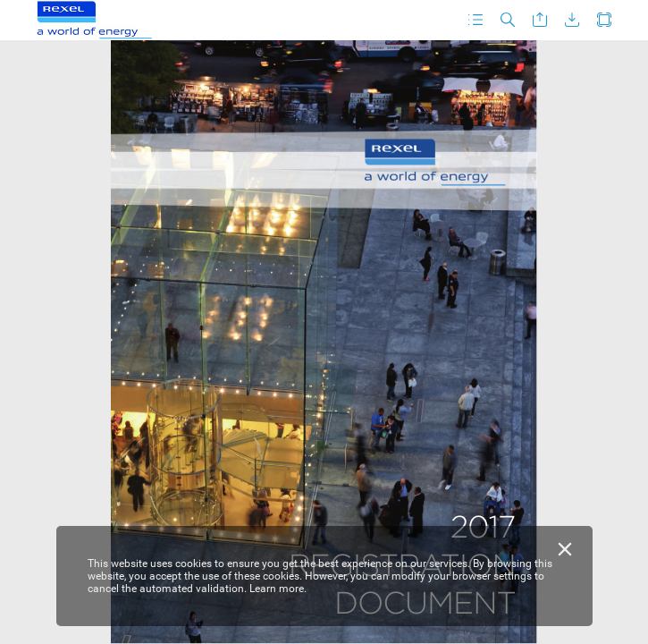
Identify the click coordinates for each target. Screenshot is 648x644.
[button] (475, 20)
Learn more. (278, 589)
